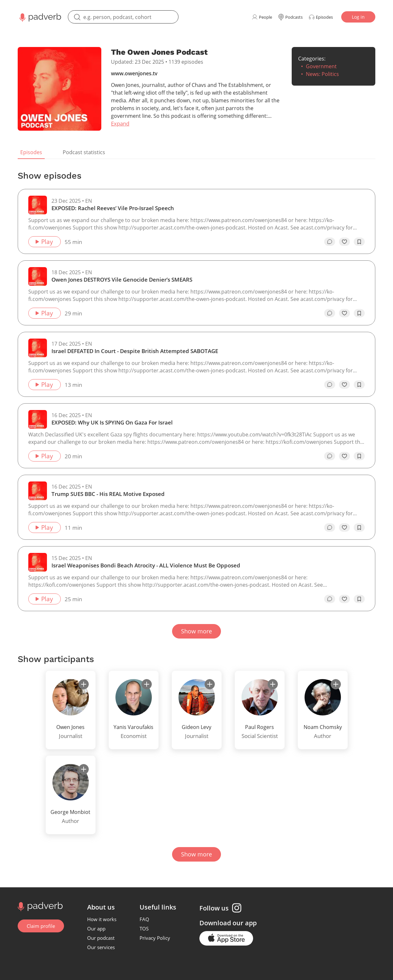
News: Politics (322, 74)
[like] (344, 242)
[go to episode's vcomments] (330, 242)
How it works (102, 919)
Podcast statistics (84, 152)
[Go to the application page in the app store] (226, 938)
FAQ (144, 919)
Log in (358, 17)
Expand (120, 123)
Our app (96, 929)
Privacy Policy (155, 938)
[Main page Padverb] (40, 17)
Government (321, 66)
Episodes (31, 152)
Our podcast (101, 938)
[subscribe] (84, 684)
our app (245, 923)
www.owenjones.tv (134, 73)
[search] (123, 17)
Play (44, 242)
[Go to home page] (39, 906)
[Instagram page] (237, 908)
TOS (144, 929)
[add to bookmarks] (359, 242)
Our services (101, 947)
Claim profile (41, 926)
